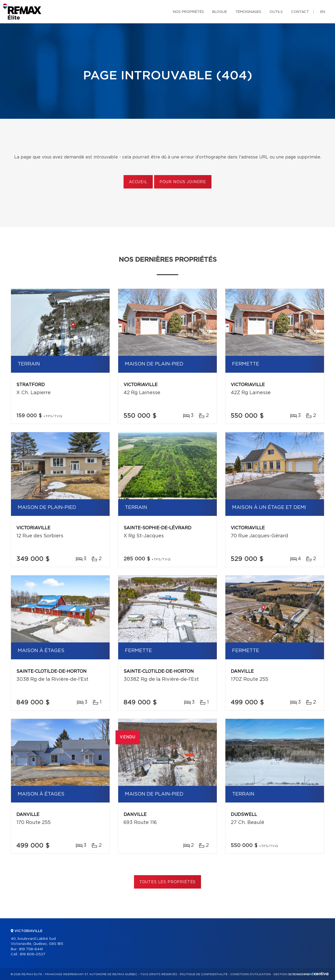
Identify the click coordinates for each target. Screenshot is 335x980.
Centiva (320, 974)
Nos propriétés (188, 12)
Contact (300, 12)
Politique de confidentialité (204, 974)
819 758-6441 (31, 949)
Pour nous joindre (183, 182)
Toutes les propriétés (168, 882)
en (323, 12)
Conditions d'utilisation (250, 974)
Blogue (220, 12)
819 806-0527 (33, 954)
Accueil (138, 182)
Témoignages (248, 12)
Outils (276, 12)
